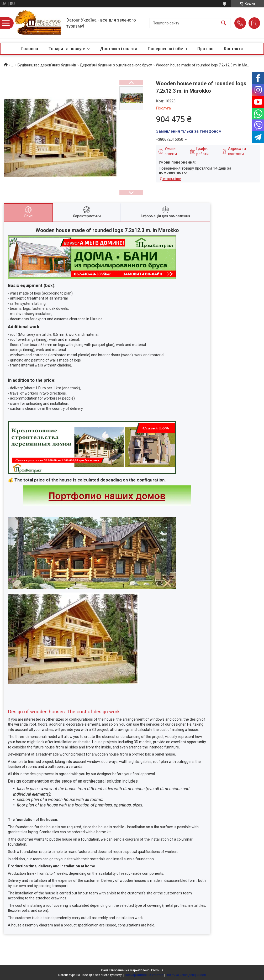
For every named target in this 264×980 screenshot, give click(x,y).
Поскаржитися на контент (144, 975)
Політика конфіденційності (186, 975)
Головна (30, 49)
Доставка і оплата (119, 49)
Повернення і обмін (167, 49)
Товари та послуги (67, 49)
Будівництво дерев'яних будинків (47, 65)
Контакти (233, 49)
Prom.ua (157, 970)
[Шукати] (224, 23)
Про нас (205, 49)
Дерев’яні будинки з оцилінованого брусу (116, 65)
